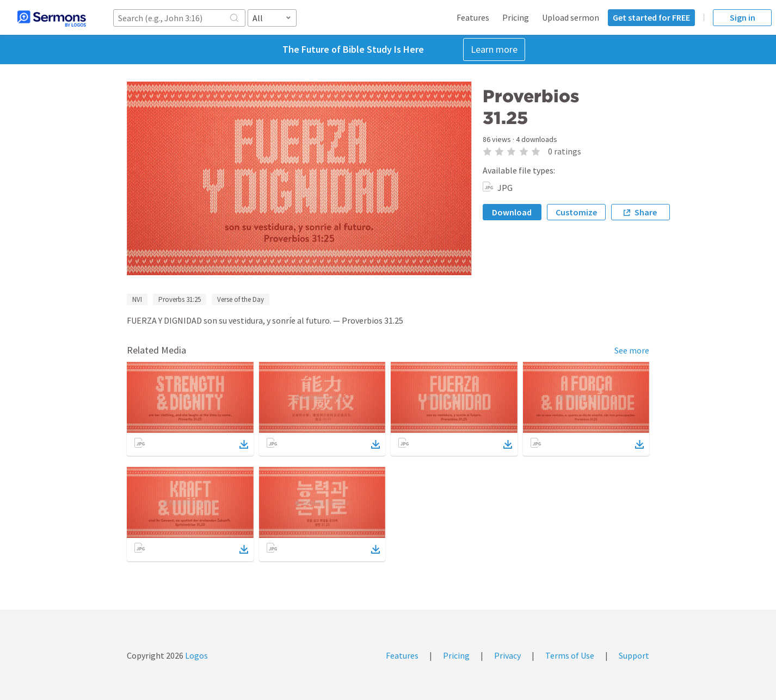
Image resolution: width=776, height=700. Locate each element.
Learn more (494, 49)
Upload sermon (571, 17)
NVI (137, 299)
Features (473, 17)
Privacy (507, 655)
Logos (196, 655)
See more (632, 350)
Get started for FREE (651, 17)
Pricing (516, 17)
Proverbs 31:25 (180, 299)
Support (634, 655)
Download (512, 212)
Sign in (743, 17)
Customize (576, 212)
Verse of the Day (241, 299)
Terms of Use (570, 655)
